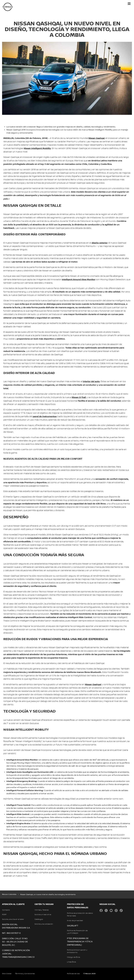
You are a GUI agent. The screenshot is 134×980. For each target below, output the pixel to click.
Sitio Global (7, 974)
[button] (129, 4)
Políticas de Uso (73, 974)
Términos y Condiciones (25, 974)
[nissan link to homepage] (8, 7)
